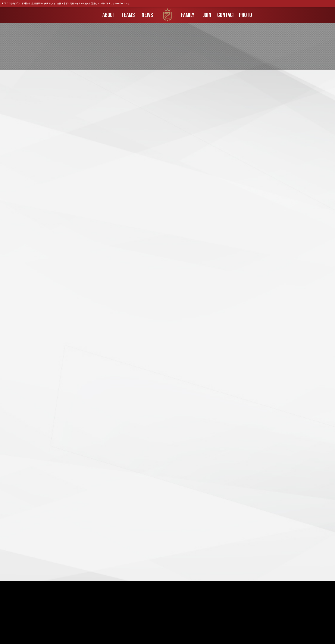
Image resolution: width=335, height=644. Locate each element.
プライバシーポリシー (233, 623)
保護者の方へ (143, 623)
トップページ (94, 623)
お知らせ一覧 (119, 623)
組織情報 (206, 623)
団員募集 (165, 623)
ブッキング (185, 623)
